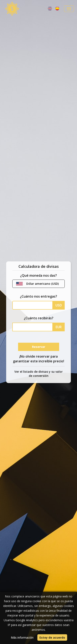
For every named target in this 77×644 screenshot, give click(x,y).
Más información (22, 637)
